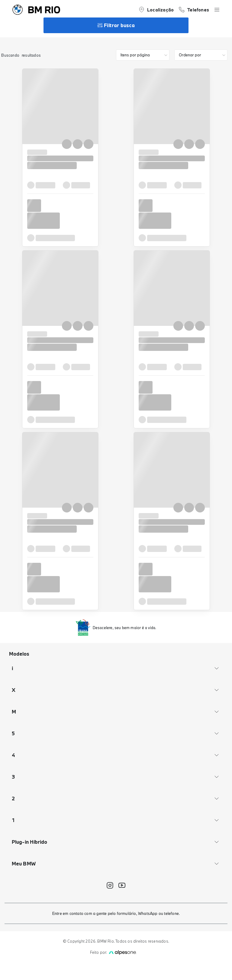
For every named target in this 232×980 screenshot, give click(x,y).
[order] (201, 55)
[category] (143, 55)
